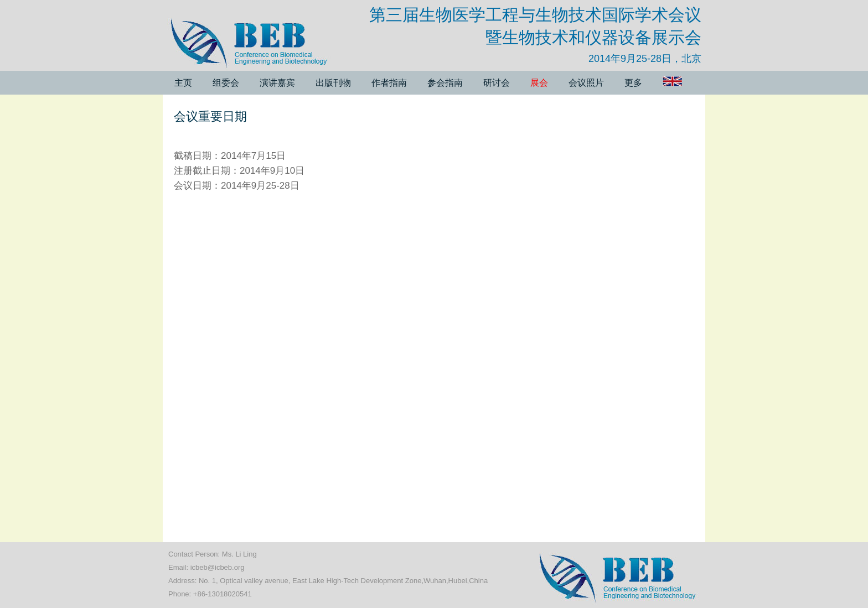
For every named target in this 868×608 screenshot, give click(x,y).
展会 (539, 83)
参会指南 (445, 83)
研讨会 (497, 83)
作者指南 (389, 83)
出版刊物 (333, 83)
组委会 (226, 83)
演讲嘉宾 (277, 83)
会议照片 (586, 83)
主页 (183, 83)
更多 (633, 83)
